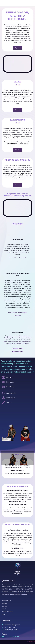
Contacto (5, 606)
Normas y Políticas (7, 612)
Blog (3, 614)
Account (4, 603)
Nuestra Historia (7, 601)
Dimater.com (32, 642)
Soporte (4, 609)
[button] (3, 429)
